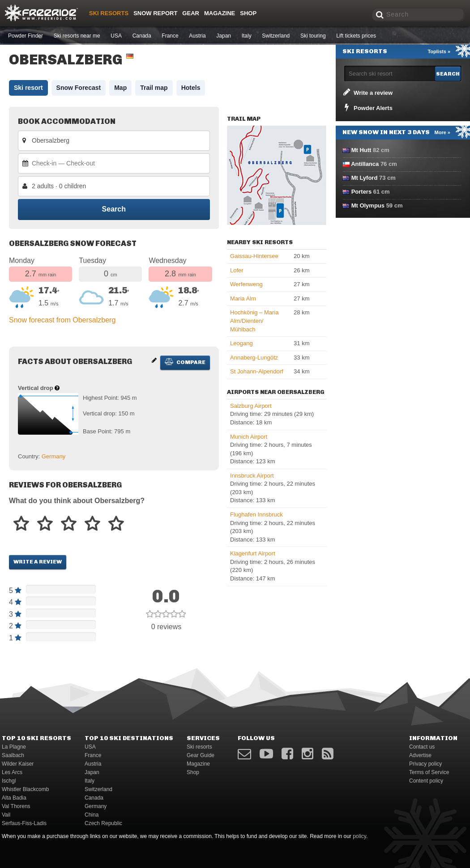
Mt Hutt (361, 150)
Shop (248, 13)
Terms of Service (429, 772)
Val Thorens (16, 806)
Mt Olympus (368, 205)
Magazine (220, 13)
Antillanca (365, 164)
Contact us (422, 747)
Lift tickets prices (356, 36)
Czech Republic (103, 823)
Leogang (241, 343)
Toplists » (439, 51)
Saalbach (13, 755)
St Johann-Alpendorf (257, 371)
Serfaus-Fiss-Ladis (24, 823)
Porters (362, 192)
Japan (224, 36)
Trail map (154, 88)
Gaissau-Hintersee (254, 256)
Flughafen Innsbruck (256, 514)
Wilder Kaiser (18, 764)
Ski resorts (109, 13)
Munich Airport (249, 437)
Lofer (237, 270)
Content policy (426, 781)
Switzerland (276, 36)
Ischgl (9, 781)
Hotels (191, 88)
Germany (53, 456)
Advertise (420, 755)
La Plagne (14, 747)
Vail (6, 815)
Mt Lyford (365, 178)
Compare (185, 362)
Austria (197, 36)
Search (114, 209)
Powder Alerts (367, 107)
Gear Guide (201, 755)
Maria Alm (243, 299)
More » (442, 132)
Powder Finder (26, 36)
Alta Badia (14, 798)
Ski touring (313, 36)
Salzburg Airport (251, 406)
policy (359, 836)
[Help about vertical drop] (57, 388)
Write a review (38, 562)
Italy (247, 36)
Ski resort (28, 88)
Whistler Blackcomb (25, 789)
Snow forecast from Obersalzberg (62, 320)
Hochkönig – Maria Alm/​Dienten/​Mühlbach (254, 321)
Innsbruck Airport (252, 476)
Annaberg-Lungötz (254, 358)
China (92, 815)
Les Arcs (12, 772)
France (170, 36)
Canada (142, 36)
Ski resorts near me (77, 36)
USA (116, 36)
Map (120, 88)
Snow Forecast (79, 88)
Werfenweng (246, 284)
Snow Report (155, 13)
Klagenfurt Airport (252, 553)
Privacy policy (425, 764)
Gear (191, 13)
